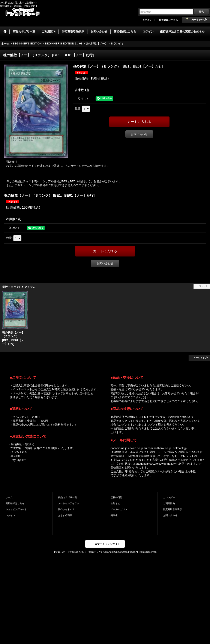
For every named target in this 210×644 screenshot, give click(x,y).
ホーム (9, 497)
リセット (203, 286)
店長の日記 (116, 497)
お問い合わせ (139, 134)
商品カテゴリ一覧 (67, 497)
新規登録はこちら (168, 20)
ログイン (147, 20)
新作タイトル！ (66, 509)
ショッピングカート (16, 509)
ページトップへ (201, 358)
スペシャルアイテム (69, 503)
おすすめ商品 (65, 515)
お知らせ (115, 503)
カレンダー (169, 497)
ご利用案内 (169, 503)
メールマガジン (119, 509)
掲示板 (114, 515)
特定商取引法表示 (172, 509)
